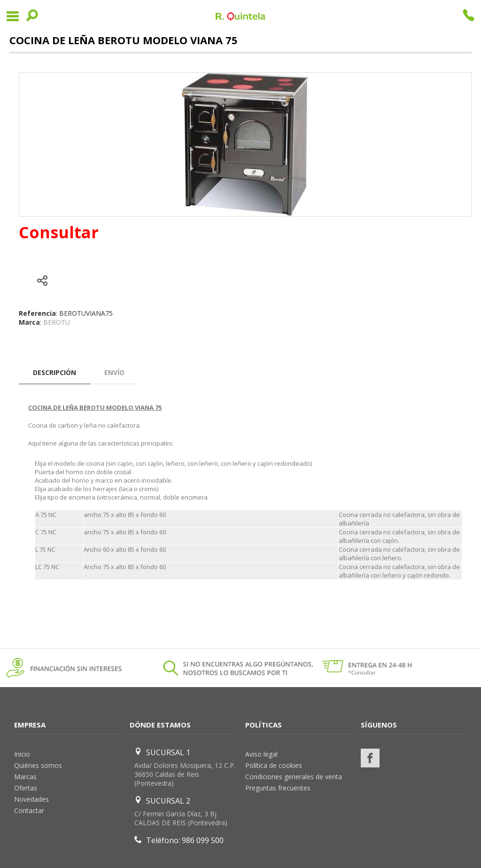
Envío (114, 372)
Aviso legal (261, 754)
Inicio (22, 754)
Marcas (25, 777)
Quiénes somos (38, 765)
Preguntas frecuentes (278, 788)
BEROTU (57, 322)
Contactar (29, 810)
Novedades (31, 799)
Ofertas (26, 788)
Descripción (54, 372)
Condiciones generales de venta (294, 777)
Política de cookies (274, 765)
